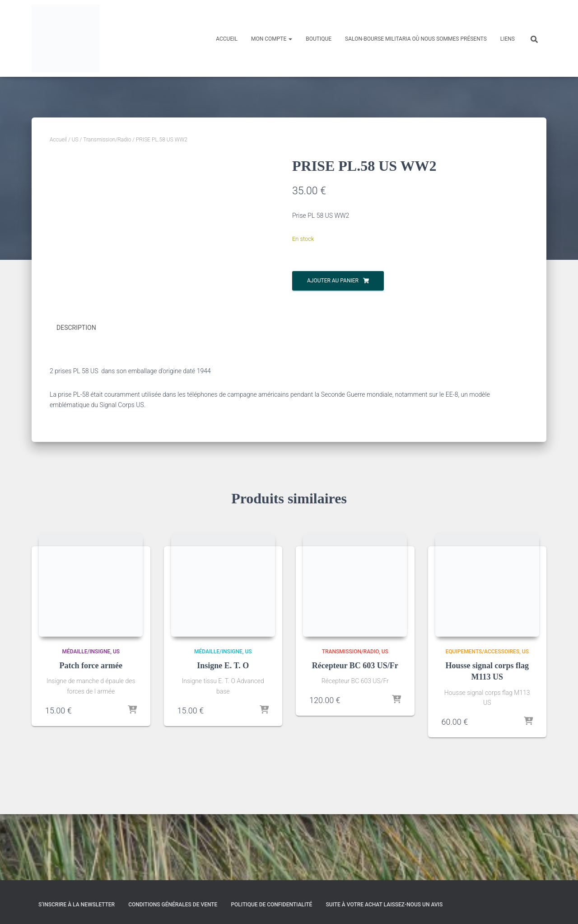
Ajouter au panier (333, 281)
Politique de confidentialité (271, 905)
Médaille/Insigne (86, 718)
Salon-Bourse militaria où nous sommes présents (416, 39)
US (75, 140)
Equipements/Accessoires (483, 718)
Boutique (319, 39)
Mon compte (272, 39)
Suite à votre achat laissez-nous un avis (384, 905)
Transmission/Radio (107, 140)
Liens (508, 39)
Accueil (227, 39)
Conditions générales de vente (173, 905)
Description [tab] (76, 394)
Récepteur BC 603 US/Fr (355, 732)
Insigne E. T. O (223, 732)
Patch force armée (91, 732)
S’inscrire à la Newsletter (77, 905)
